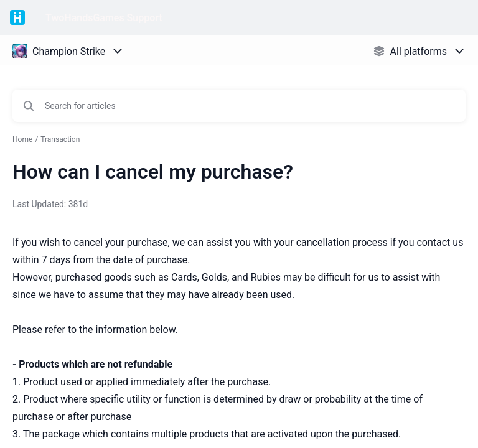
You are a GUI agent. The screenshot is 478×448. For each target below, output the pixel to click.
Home (22, 139)
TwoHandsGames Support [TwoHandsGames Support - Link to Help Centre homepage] (104, 18)
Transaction (60, 139)
